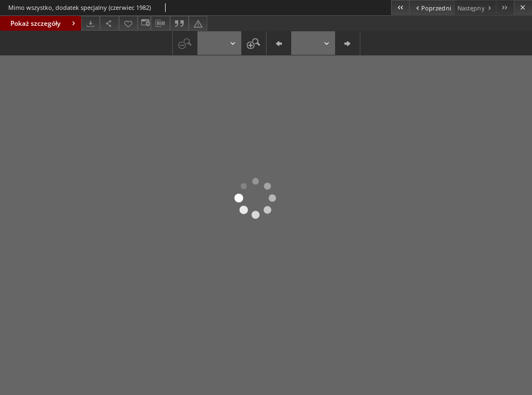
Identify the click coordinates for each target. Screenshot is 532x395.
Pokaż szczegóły (44, 23)
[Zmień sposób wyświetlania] (144, 23)
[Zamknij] (523, 7)
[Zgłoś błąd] (198, 23)
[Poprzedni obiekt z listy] (431, 7)
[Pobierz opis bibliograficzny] (160, 24)
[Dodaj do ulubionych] (128, 23)
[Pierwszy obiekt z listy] (400, 7)
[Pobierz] (90, 23)
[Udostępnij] (109, 23)
